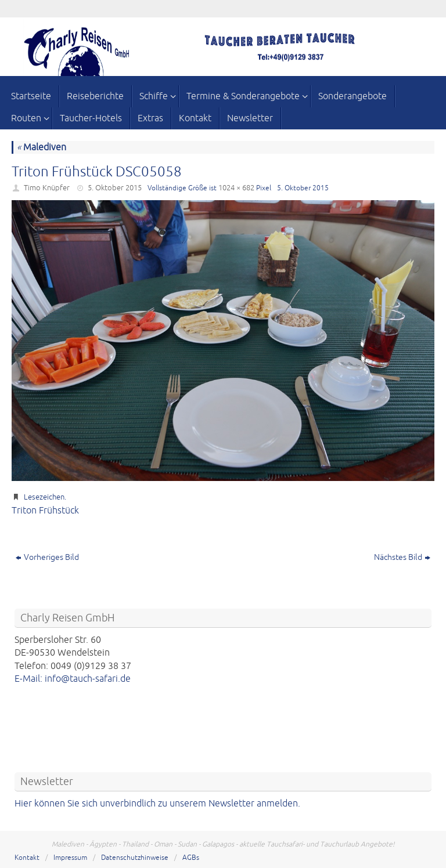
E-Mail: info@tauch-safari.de (73, 679)
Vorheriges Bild (47, 557)
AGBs (191, 858)
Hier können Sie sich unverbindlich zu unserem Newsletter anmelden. (157, 804)
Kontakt (27, 858)
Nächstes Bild (402, 557)
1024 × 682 (236, 188)
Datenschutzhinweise (135, 858)
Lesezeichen (44, 497)
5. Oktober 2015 (115, 188)
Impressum (70, 858)
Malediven (42, 147)
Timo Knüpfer (47, 188)
